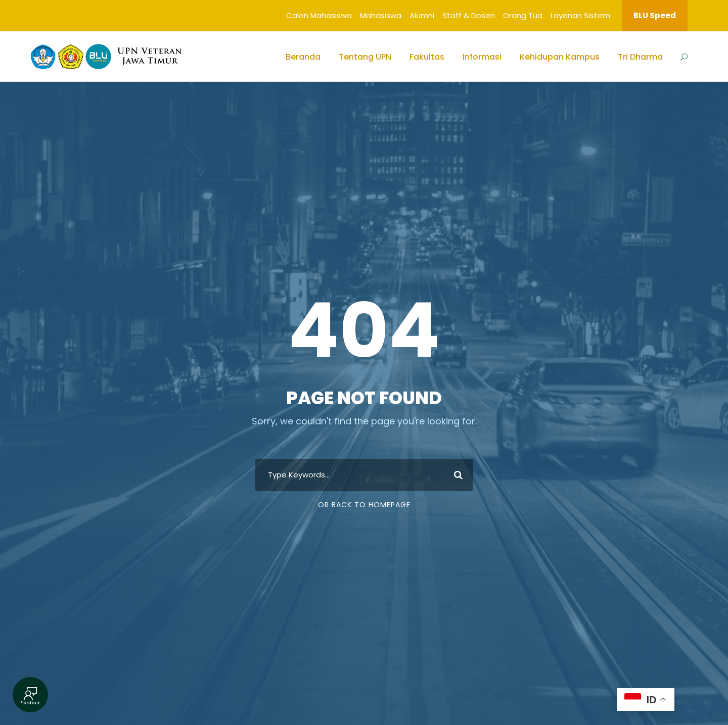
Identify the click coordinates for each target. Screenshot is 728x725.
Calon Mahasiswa (319, 15)
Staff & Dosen (469, 15)
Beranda (303, 57)
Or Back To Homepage (364, 505)
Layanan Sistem (580, 15)
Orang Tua (523, 15)
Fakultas (427, 57)
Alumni (422, 15)
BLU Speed (655, 15)
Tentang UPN (365, 57)
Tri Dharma (640, 57)
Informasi (482, 57)
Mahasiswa (381, 15)
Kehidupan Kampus (560, 57)
